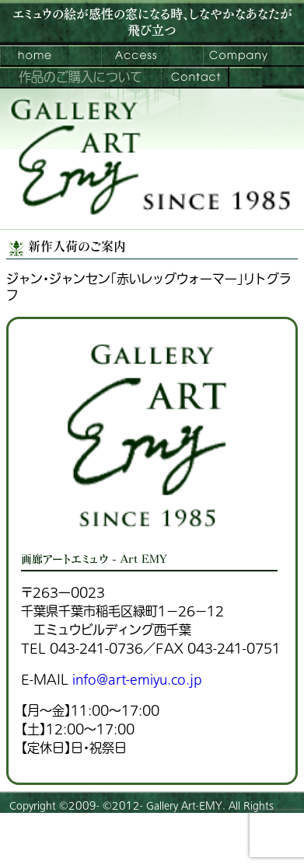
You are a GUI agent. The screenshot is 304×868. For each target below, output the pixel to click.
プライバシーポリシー (55, 849)
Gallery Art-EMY (184, 806)
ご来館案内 (135, 56)
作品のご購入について (80, 78)
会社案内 (237, 56)
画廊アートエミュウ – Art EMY (34, 56)
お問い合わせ (195, 78)
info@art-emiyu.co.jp (137, 680)
